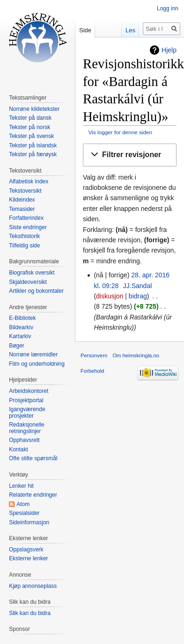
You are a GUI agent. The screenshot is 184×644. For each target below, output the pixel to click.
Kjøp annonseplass (33, 586)
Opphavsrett (24, 440)
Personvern (94, 355)
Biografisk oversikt (32, 273)
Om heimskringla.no (136, 355)
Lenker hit (21, 486)
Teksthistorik (24, 236)
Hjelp (169, 50)
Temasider (22, 209)
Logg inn (168, 8)
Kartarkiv (20, 336)
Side (85, 30)
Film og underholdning (37, 364)
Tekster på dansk (30, 118)
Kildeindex (22, 200)
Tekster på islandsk (33, 145)
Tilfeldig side (24, 246)
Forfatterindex (26, 218)
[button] (130, 155)
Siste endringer (28, 227)
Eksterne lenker (28, 558)
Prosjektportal (26, 400)
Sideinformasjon (29, 522)
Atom (23, 504)
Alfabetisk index (29, 181)
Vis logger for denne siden (120, 132)
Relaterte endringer (33, 495)
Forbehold (92, 371)
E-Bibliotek (22, 318)
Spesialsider (24, 513)
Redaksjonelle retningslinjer (26, 428)
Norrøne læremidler (33, 355)
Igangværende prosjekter (27, 412)
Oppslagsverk (26, 550)
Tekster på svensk (31, 136)
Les (130, 30)
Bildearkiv (21, 327)
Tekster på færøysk (33, 154)
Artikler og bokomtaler (36, 291)
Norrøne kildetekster (34, 109)
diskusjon (110, 296)
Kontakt (18, 449)
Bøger (17, 346)
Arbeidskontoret (29, 391)
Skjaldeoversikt (28, 282)
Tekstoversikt (25, 191)
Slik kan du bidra (30, 613)
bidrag (138, 296)
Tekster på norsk (29, 127)
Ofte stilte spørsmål (33, 458)
